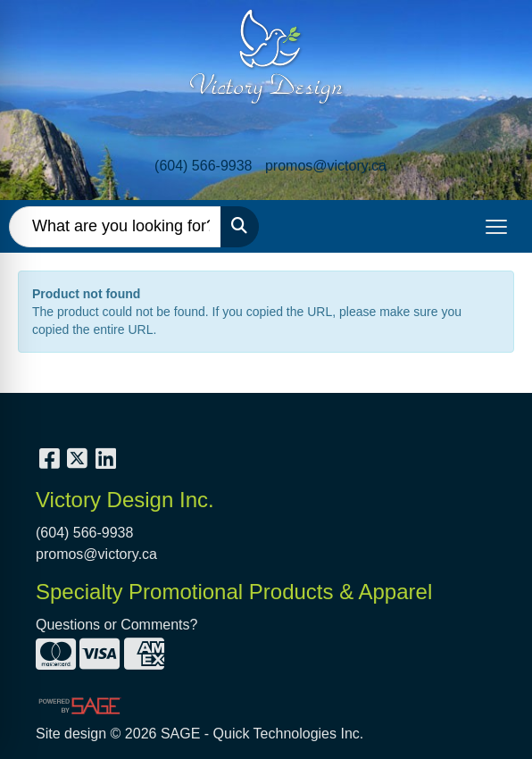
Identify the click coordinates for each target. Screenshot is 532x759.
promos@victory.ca (326, 166)
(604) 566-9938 (203, 166)
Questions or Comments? (116, 625)
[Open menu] (496, 227)
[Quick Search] (115, 227)
